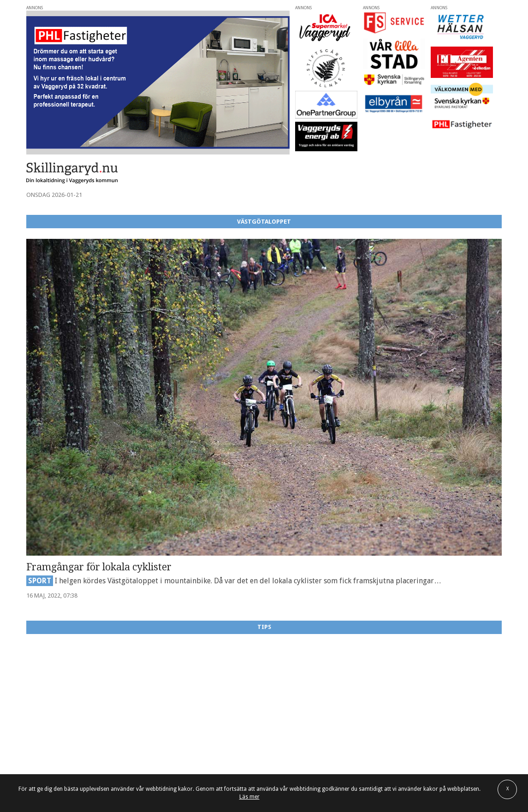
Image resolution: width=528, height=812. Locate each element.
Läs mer (249, 797)
